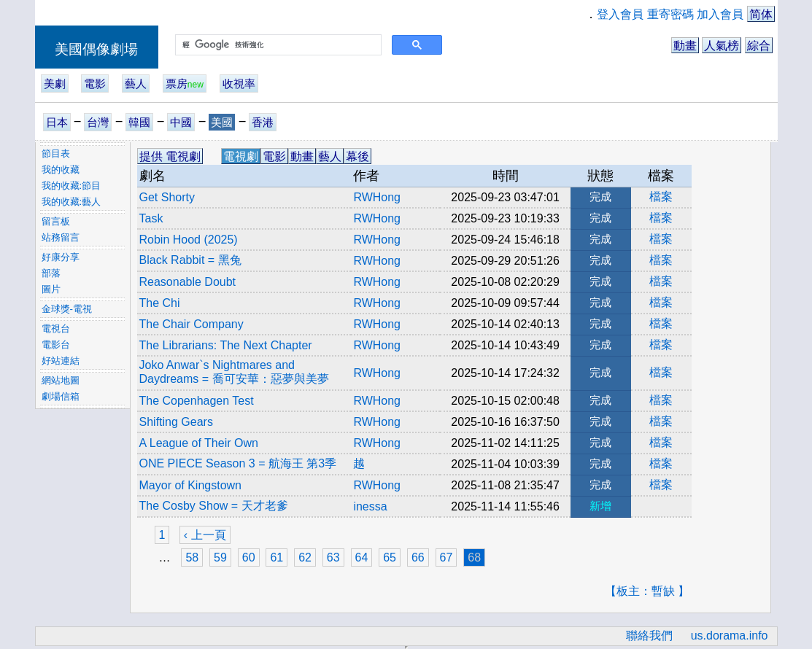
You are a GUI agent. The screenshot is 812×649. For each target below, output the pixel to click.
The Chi (160, 303)
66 (418, 557)
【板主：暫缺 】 (647, 591)
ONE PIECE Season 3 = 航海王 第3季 (238, 463)
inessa (370, 506)
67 (446, 557)
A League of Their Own (199, 443)
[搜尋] (277, 45)
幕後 (357, 156)
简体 (761, 14)
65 (390, 557)
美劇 (55, 83)
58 (192, 557)
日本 (57, 122)
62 (305, 557)
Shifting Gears (176, 422)
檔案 (661, 197)
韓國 (139, 122)
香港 (263, 122)
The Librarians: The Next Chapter (226, 345)
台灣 (98, 122)
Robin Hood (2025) (189, 240)
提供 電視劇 (170, 156)
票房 (185, 83)
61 (277, 557)
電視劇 (241, 156)
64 (362, 557)
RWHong (377, 197)
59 (220, 557)
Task (151, 218)
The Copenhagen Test (197, 401)
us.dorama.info (730, 636)
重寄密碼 (670, 14)
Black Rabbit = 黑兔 (190, 260)
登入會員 (620, 14)
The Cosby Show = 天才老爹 (214, 506)
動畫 (685, 46)
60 (249, 557)
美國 (222, 122)
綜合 (759, 46)
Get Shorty (167, 197)
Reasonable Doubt (188, 282)
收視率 (239, 83)
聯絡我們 (649, 636)
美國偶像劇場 (96, 49)
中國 (181, 122)
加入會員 (720, 14)
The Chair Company (192, 324)
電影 (95, 83)
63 (333, 557)
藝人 (136, 83)
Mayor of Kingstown (191, 485)
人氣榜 (722, 46)
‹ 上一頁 (205, 535)
